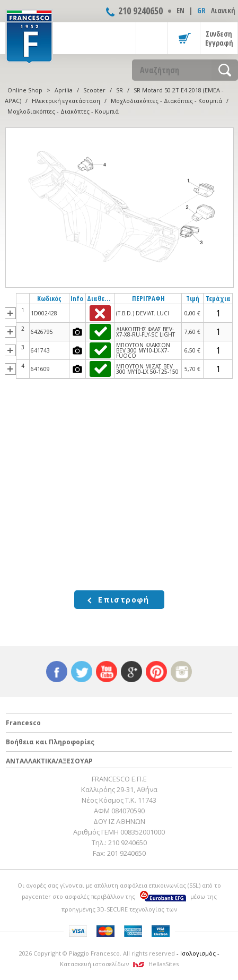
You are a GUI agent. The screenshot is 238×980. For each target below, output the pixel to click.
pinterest (156, 672)
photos (77, 332)
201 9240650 (126, 853)
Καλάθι (184, 38)
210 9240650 (140, 11)
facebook (57, 672)
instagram (181, 672)
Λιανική (223, 10)
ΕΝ (180, 10)
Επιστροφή (124, 600)
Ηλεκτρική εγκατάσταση (66, 101)
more (10, 313)
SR (120, 90)
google (131, 672)
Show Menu (152, 38)
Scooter (94, 90)
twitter (82, 672)
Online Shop (25, 90)
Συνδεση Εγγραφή (219, 38)
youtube (107, 672)
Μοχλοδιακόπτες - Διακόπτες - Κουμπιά (166, 101)
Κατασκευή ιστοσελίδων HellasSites (119, 964)
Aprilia (64, 90)
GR (201, 10)
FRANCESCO (29, 36)
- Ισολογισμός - (198, 953)
